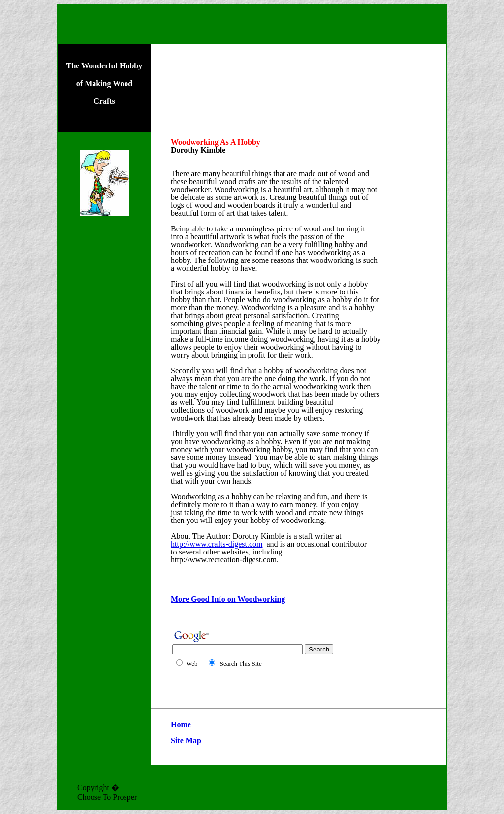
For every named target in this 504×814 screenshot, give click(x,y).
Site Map (186, 740)
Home (181, 725)
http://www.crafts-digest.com (217, 544)
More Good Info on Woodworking (228, 599)
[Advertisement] (104, 390)
